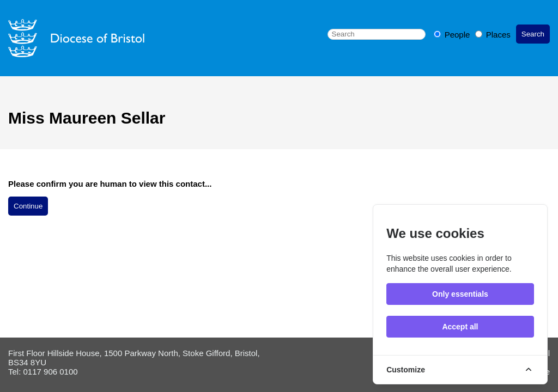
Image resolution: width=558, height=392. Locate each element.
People (453, 35)
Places (493, 35)
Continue (28, 206)
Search (533, 34)
